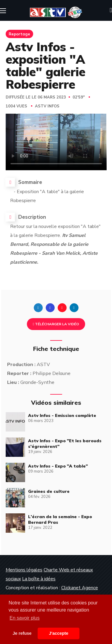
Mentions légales (24, 570)
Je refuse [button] (22, 633)
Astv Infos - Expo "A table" (58, 466)
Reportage (19, 34)
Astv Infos (47, 106)
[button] (111, 10)
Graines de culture (49, 491)
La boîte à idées (39, 579)
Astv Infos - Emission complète (62, 415)
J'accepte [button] (59, 633)
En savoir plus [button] (25, 618)
